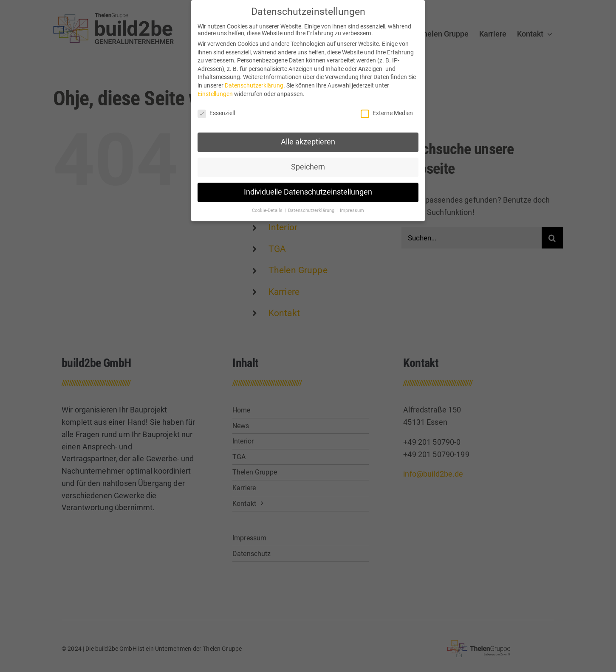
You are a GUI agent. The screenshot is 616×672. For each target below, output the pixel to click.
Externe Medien (387, 113)
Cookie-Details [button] (268, 210)
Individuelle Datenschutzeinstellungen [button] (308, 192)
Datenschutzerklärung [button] (312, 210)
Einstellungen (215, 93)
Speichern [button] (308, 167)
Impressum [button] (352, 210)
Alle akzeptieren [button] (308, 141)
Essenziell (216, 113)
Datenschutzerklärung (254, 85)
